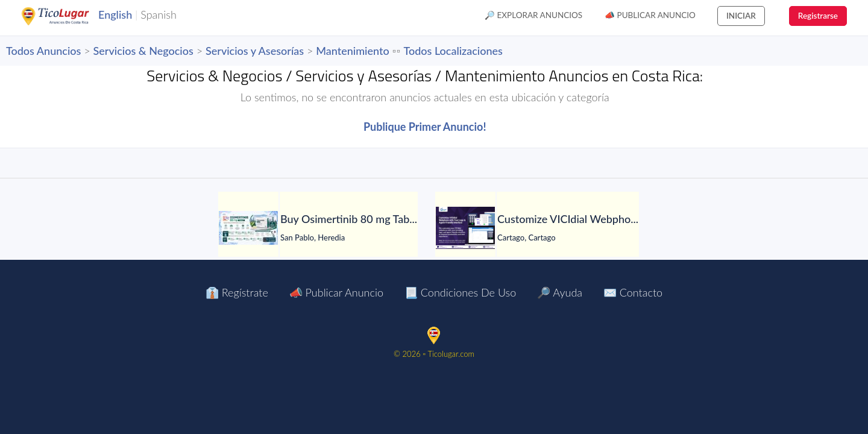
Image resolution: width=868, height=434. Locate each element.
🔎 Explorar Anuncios (533, 15)
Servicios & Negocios (143, 51)
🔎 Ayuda (560, 292)
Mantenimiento (352, 51)
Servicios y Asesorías (255, 51)
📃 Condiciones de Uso (460, 292)
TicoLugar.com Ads (68, 16)
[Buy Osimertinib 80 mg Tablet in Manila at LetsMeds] (248, 228)
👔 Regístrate (237, 292)
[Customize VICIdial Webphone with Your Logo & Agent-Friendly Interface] (465, 228)
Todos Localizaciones (453, 51)
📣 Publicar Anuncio (650, 15)
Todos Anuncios (43, 51)
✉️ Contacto (633, 292)
